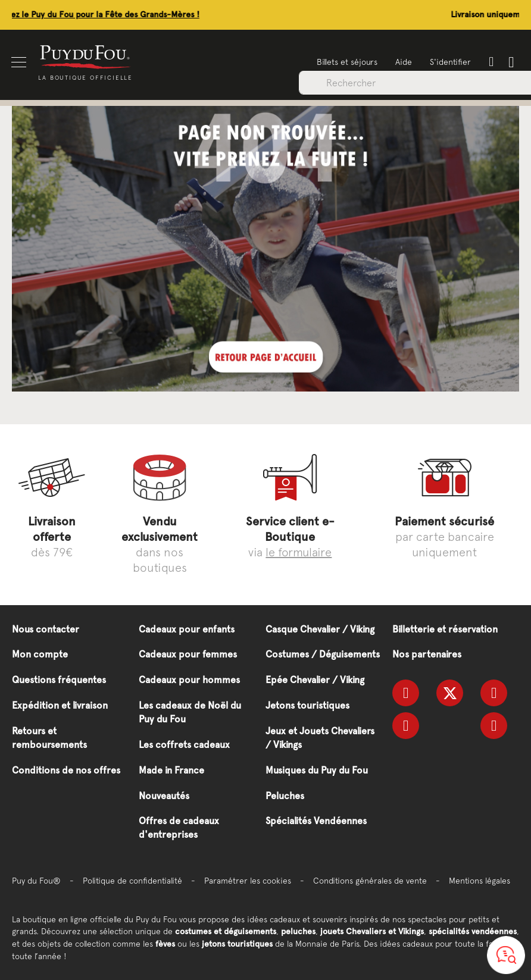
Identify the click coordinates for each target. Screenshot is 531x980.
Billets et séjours (346, 62)
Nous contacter (46, 629)
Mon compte (40, 654)
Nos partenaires (427, 654)
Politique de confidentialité (132, 881)
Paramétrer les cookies (248, 881)
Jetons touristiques (307, 705)
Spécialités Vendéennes (316, 821)
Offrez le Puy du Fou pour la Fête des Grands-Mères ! (177, 15)
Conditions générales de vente (370, 881)
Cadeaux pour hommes (189, 680)
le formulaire (299, 552)
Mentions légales (480, 881)
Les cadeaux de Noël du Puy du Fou (190, 712)
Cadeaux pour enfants (187, 629)
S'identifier (450, 62)
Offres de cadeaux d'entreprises (179, 828)
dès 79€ (52, 536)
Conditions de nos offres (66, 770)
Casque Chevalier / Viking (320, 629)
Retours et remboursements (49, 738)
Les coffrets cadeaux (184, 745)
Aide (403, 62)
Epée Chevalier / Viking (315, 680)
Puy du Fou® (36, 881)
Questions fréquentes (59, 680)
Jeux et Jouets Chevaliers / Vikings (320, 738)
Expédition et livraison (60, 705)
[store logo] (86, 56)
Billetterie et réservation (445, 629)
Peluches (285, 796)
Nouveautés (164, 796)
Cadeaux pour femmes (188, 654)
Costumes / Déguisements (323, 654)
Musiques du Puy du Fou (317, 770)
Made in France (171, 770)
